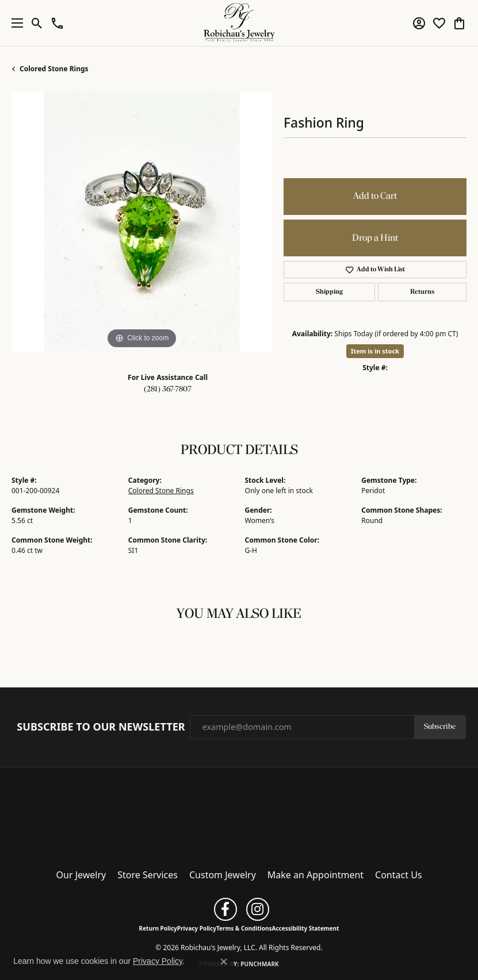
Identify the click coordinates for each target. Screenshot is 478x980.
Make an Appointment (316, 875)
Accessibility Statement (306, 928)
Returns (422, 292)
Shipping (329, 292)
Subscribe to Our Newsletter (101, 727)
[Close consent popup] (224, 962)
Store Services (148, 875)
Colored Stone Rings (54, 69)
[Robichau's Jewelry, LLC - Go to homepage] (239, 814)
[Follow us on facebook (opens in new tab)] (225, 909)
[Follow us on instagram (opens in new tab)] (258, 909)
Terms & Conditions (244, 928)
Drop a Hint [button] (375, 238)
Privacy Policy (197, 928)
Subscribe (440, 727)
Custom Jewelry (223, 875)
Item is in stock (375, 351)
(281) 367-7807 (168, 389)
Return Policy (158, 928)
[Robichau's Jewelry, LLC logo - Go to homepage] (239, 23)
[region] (142, 222)
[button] (37, 23)
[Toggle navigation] (14, 23)
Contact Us (398, 875)
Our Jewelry (81, 875)
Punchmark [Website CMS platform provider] (260, 964)
